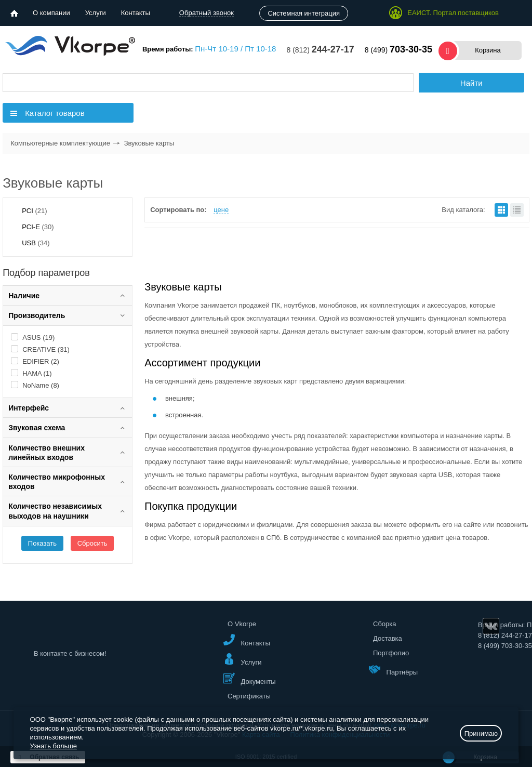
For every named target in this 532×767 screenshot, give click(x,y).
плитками (501, 210)
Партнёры (393, 670)
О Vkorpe (242, 624)
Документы (250, 679)
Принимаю (481, 733)
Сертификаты (249, 696)
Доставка (388, 638)
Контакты (136, 13)
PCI (34, 211)
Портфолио (391, 653)
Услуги (96, 13)
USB (36, 243)
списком (517, 210)
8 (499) (398, 50)
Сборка (385, 624)
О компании (51, 13)
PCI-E (38, 227)
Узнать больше (54, 746)
